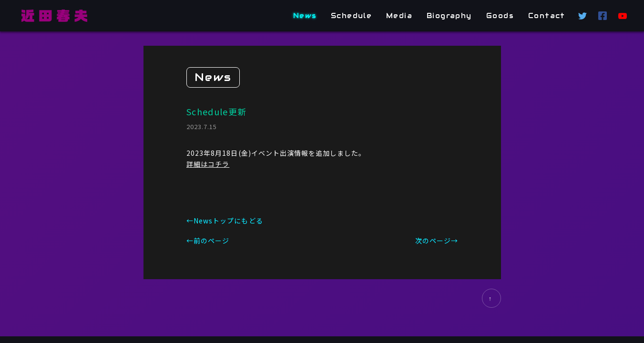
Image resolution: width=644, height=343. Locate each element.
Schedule (351, 16)
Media (400, 16)
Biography (450, 16)
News (305, 16)
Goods (500, 16)
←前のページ (208, 241)
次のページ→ (436, 241)
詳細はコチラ (208, 163)
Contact (547, 16)
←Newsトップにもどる (225, 221)
